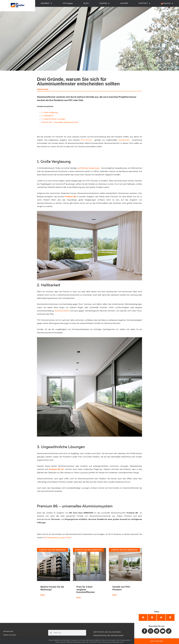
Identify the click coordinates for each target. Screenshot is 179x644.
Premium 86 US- (57, 469)
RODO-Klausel (10, 635)
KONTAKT (144, 3)
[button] (143, 617)
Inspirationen (43, 89)
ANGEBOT (46, 3)
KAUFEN (104, 3)
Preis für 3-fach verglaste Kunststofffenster (86, 589)
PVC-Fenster (86, 140)
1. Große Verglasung (50, 113)
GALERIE (124, 3)
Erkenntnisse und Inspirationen (109, 636)
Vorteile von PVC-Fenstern (122, 588)
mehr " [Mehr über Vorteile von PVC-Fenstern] (115, 595)
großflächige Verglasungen (89, 168)
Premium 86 (71, 197)
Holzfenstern (124, 140)
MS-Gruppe (68, 3)
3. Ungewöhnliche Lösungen (53, 119)
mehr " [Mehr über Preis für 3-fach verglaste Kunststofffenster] (79, 598)
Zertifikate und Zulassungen (107, 632)
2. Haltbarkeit (47, 116)
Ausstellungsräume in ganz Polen (57, 538)
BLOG (86, 3)
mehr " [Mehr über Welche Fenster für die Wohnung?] (43, 595)
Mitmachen (8, 631)
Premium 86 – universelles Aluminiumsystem (60, 122)
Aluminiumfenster (62, 311)
